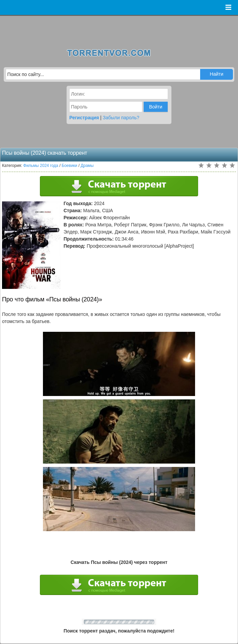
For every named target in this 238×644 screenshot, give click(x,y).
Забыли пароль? (121, 118)
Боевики (69, 166)
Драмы (87, 166)
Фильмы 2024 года (41, 166)
